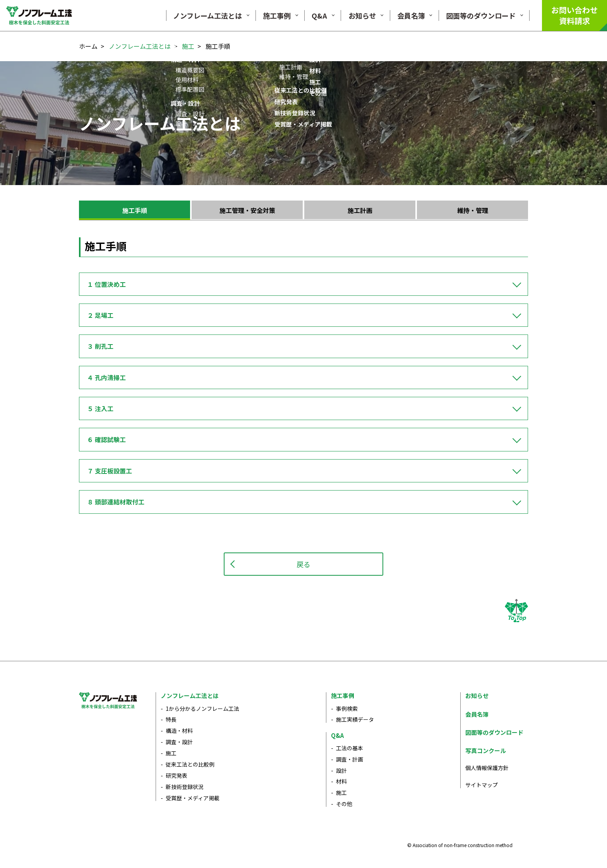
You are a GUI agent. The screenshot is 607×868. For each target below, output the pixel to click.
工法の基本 (350, 748)
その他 (344, 804)
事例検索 (347, 708)
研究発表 (177, 775)
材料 (341, 781)
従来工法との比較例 (190, 764)
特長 (171, 719)
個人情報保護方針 (487, 768)
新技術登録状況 (185, 787)
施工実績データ (355, 719)
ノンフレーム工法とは (140, 46)
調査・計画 (350, 759)
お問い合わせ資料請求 (574, 15)
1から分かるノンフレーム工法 (202, 708)
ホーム (88, 46)
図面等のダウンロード (494, 732)
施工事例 (343, 696)
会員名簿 (477, 714)
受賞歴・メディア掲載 (193, 798)
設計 (341, 770)
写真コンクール (486, 750)
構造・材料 (179, 731)
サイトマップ (482, 785)
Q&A (337, 735)
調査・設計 (179, 742)
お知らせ (477, 696)
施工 (188, 46)
